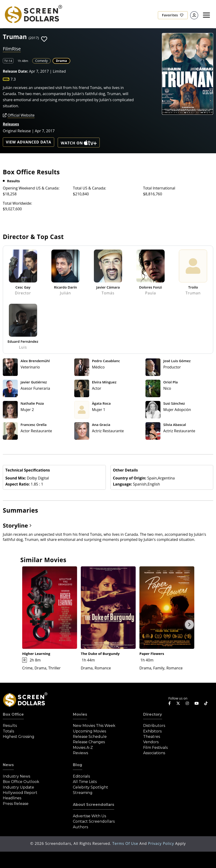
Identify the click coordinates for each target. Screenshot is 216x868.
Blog (78, 765)
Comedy (42, 61)
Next (189, 625)
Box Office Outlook (21, 782)
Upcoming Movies (89, 731)
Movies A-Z (83, 748)
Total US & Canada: (89, 188)
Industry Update (18, 787)
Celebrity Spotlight (90, 787)
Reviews (80, 753)
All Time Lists (85, 782)
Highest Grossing (19, 737)
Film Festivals (155, 748)
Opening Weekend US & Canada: (31, 188)
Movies (80, 714)
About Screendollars (94, 805)
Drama (61, 61)
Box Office (13, 714)
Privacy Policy (162, 843)
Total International (159, 188)
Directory (153, 714)
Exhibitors (152, 731)
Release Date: (15, 71)
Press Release (16, 804)
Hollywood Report (20, 793)
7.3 (13, 79)
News (8, 765)
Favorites (173, 15)
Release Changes (89, 742)
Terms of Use (126, 843)
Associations (154, 753)
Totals (8, 731)
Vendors (151, 742)
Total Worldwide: (17, 203)
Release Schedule (90, 737)
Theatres (152, 737)
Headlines (12, 798)
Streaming (83, 793)
